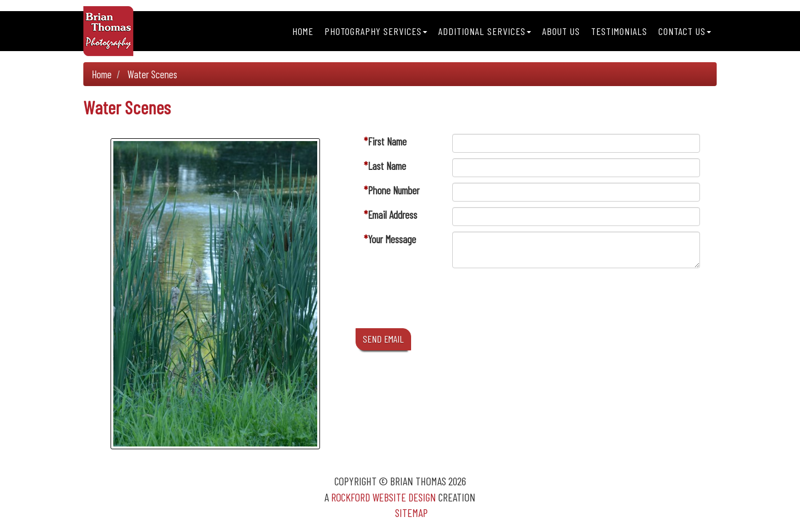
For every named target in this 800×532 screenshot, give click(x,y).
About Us (561, 31)
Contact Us (685, 31)
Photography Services (376, 31)
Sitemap (411, 513)
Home (303, 31)
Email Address (392, 215)
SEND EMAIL (383, 339)
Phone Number (394, 190)
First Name (387, 141)
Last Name (387, 166)
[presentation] (537, 301)
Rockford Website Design (384, 497)
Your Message (392, 239)
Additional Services (485, 31)
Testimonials (619, 31)
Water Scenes (152, 74)
